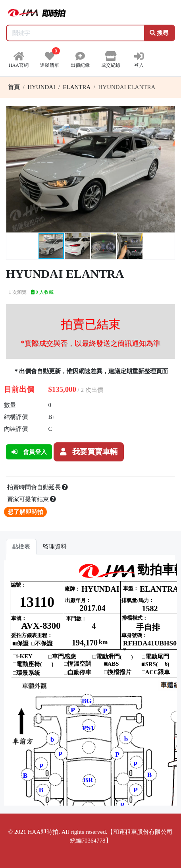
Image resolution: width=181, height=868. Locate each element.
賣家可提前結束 (32, 499)
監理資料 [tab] (55, 546)
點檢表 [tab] (21, 546)
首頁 (14, 87)
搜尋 (159, 33)
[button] (168, 113)
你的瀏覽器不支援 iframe (90, 683)
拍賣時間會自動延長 (38, 487)
